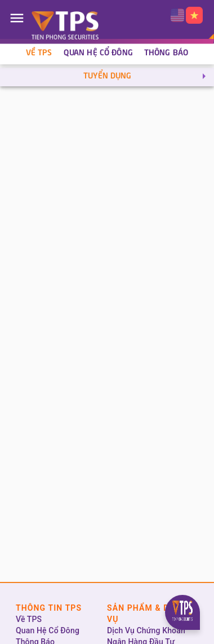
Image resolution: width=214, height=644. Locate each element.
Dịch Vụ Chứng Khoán (146, 630)
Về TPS (39, 53)
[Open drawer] (17, 18)
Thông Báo (166, 53)
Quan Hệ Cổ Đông (98, 53)
